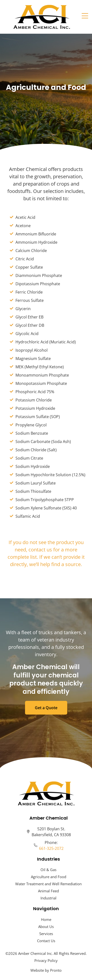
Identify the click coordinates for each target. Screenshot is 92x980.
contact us (40, 550)
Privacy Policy (46, 960)
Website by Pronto (46, 970)
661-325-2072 (51, 848)
